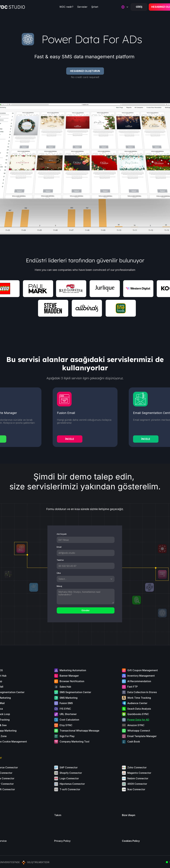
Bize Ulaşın (129, 815)
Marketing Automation (73, 670)
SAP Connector (69, 767)
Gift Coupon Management (143, 670)
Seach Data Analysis (139, 709)
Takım (58, 815)
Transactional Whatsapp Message (79, 731)
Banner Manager (69, 676)
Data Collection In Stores (142, 692)
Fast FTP (133, 687)
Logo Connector (69, 778)
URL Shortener (68, 714)
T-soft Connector (70, 789)
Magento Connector (139, 773)
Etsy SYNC (66, 725)
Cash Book (134, 742)
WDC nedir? (66, 7)
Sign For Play (67, 736)
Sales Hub (65, 687)
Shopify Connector (71, 773)
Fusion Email (66, 413)
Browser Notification (72, 681)
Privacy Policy (62, 841)
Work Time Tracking (139, 698)
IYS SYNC (65, 709)
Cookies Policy (131, 841)
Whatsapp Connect (139, 731)
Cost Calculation (69, 720)
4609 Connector (137, 784)
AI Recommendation (139, 681)
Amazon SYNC (136, 725)
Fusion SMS (66, 703)
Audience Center (137, 703)
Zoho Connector (137, 767)
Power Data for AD (138, 720)
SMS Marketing (69, 698)
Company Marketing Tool (74, 742)
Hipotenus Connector (72, 784)
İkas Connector (136, 789)
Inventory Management (141, 676)
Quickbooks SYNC (138, 714)
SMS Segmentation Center (75, 692)
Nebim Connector (138, 778)
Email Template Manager (142, 736)
